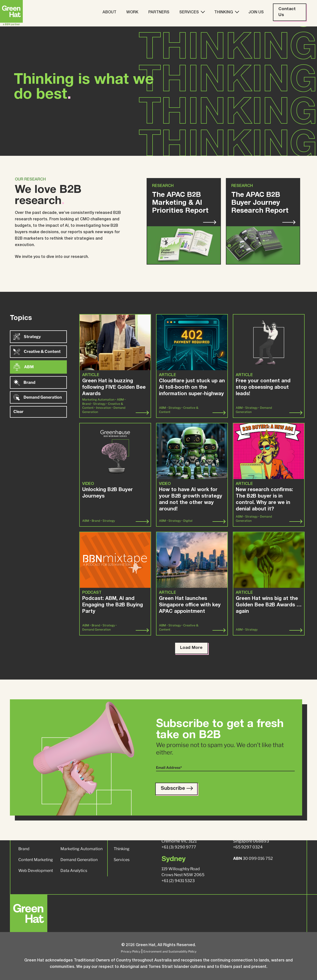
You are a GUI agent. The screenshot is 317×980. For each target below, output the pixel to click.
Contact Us (287, 12)
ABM (24, 367)
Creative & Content (37, 352)
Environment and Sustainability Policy (170, 951)
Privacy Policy (131, 951)
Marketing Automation (81, 849)
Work (132, 13)
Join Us (256, 13)
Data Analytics (74, 871)
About (109, 13)
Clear (18, 412)
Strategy (27, 337)
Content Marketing (36, 860)
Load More (191, 648)
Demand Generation (38, 397)
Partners (159, 13)
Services (192, 12)
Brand (24, 382)
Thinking (226, 12)
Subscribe (176, 789)
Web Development (36, 871)
